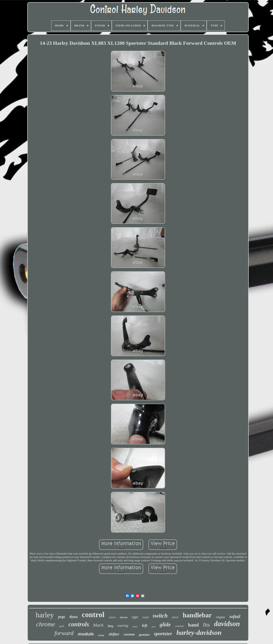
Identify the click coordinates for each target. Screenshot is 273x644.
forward (64, 633)
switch (160, 616)
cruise (101, 635)
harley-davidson (199, 632)
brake (135, 627)
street (175, 617)
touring (123, 626)
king (110, 626)
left (144, 625)
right (135, 617)
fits (206, 625)
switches (179, 626)
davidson (227, 624)
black (99, 625)
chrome (46, 624)
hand (193, 625)
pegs (62, 617)
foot (154, 627)
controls (79, 624)
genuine (144, 635)
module (86, 634)
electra (123, 617)
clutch (112, 617)
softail (235, 617)
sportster (163, 634)
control (93, 615)
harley (45, 615)
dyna (73, 617)
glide (165, 625)
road (145, 617)
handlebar (197, 615)
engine (221, 617)
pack (62, 626)
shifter (114, 634)
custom (129, 634)
